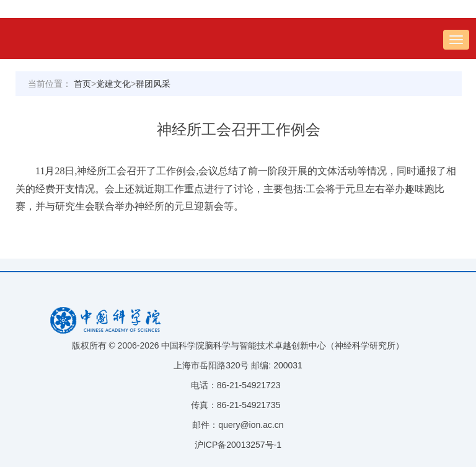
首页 (82, 84)
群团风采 (153, 84)
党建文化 (113, 84)
